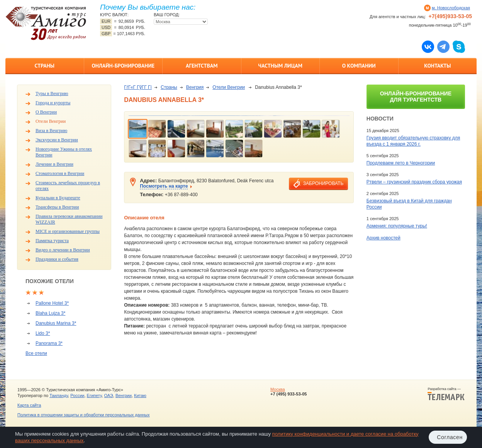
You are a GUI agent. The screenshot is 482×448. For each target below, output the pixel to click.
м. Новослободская (451, 8)
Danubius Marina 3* (56, 323)
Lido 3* (43, 333)
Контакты (437, 66)
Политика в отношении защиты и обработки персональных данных (83, 415)
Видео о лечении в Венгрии (63, 250)
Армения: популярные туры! (397, 226)
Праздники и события (57, 259)
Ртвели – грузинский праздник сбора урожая (414, 182)
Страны (45, 66)
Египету (94, 395)
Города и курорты (53, 103)
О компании (359, 66)
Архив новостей (384, 238)
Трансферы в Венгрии (57, 207)
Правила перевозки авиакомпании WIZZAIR (69, 219)
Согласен (450, 437)
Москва (278, 389)
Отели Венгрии (51, 121)
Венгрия (195, 87)
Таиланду (59, 395)
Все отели (36, 353)
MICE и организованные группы (68, 231)
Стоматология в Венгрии (60, 173)
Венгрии (124, 395)
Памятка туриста (52, 241)
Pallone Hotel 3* (52, 303)
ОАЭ (108, 395)
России (77, 395)
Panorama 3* (49, 343)
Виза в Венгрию (51, 131)
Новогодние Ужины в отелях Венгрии (64, 152)
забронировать (323, 183)
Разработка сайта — (446, 394)
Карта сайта (29, 405)
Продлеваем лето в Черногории (401, 163)
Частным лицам (280, 66)
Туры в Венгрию (52, 93)
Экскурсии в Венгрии (57, 140)
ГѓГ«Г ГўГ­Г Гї (138, 87)
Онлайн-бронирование (123, 66)
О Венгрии (46, 112)
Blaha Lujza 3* (50, 313)
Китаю (140, 395)
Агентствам (202, 66)
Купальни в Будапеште (58, 198)
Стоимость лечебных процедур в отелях (68, 186)
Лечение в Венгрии (54, 164)
